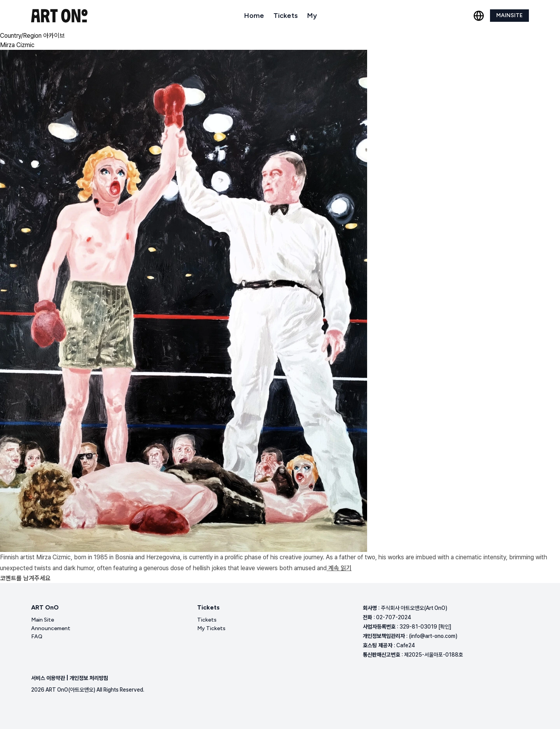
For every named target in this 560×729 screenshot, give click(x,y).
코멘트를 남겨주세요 (25, 578)
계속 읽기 (339, 568)
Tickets (286, 16)
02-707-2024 (394, 617)
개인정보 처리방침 (89, 678)
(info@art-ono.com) (433, 636)
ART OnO (45, 607)
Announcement (51, 628)
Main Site (43, 620)
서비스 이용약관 (48, 678)
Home (254, 16)
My (312, 16)
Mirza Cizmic (17, 45)
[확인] (445, 627)
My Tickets (211, 628)
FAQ (37, 637)
